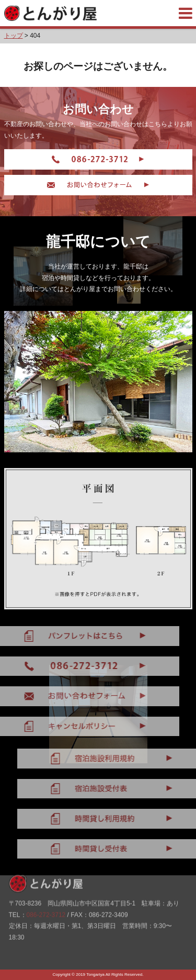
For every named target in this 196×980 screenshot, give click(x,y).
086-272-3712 (46, 898)
